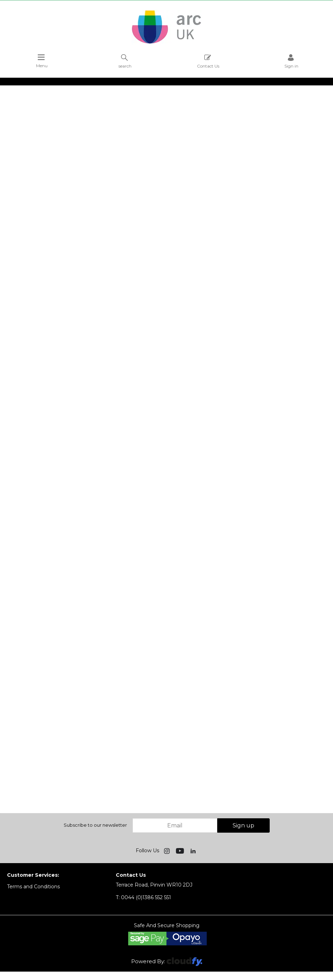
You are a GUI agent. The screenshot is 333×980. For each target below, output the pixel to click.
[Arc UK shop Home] (166, 43)
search (125, 61)
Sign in (291, 61)
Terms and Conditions (33, 887)
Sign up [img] (243, 825)
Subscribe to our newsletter (95, 825)
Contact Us (208, 61)
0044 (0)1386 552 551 (143, 897)
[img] (168, 850)
